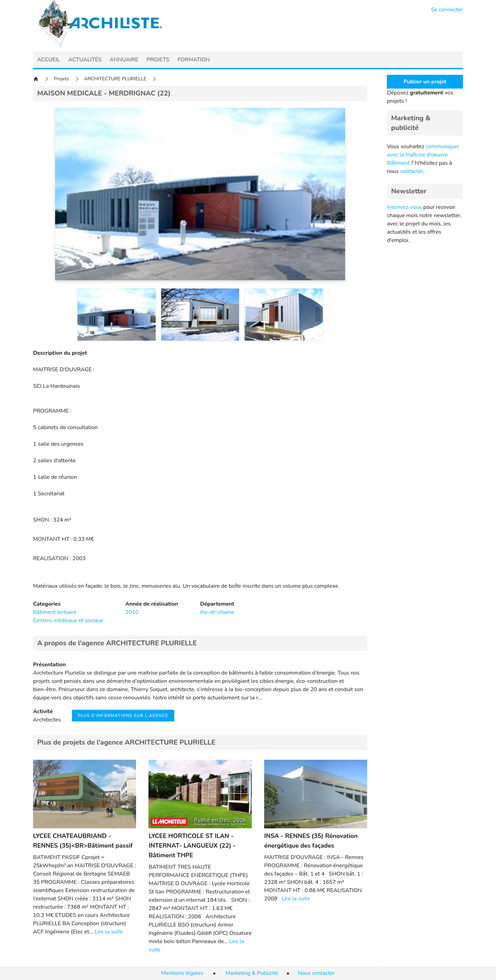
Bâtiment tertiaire (55, 612)
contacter (412, 171)
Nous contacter (316, 973)
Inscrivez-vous (404, 207)
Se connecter (447, 10)
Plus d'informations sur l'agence (123, 716)
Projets (61, 79)
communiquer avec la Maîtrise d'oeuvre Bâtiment (423, 155)
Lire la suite (108, 932)
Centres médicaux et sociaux (68, 620)
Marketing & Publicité (252, 973)
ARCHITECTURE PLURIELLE (115, 79)
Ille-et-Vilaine (217, 612)
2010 (132, 612)
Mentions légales (182, 973)
